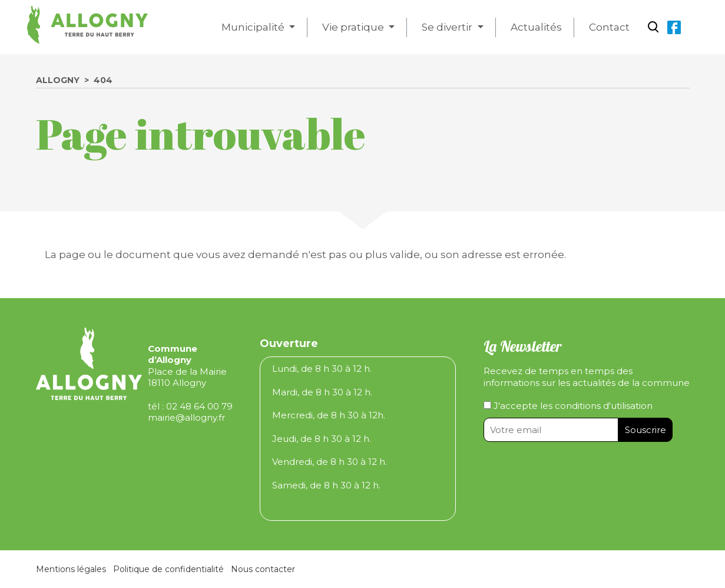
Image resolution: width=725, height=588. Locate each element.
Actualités (536, 27)
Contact (609, 27)
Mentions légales (71, 569)
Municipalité (254, 27)
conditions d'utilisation (604, 406)
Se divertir (448, 27)
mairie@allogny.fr (186, 417)
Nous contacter (263, 569)
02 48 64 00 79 (199, 406)
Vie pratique (354, 27)
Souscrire (645, 430)
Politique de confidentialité (168, 569)
